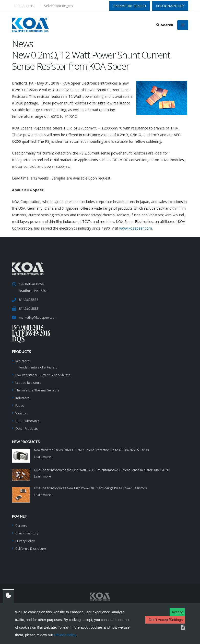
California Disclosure (31, 545)
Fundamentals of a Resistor (39, 367)
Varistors (22, 411)
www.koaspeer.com (136, 228)
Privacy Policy (65, 635)
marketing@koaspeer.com (39, 317)
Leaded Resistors (29, 381)
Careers (21, 523)
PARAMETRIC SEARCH (130, 6)
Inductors (23, 396)
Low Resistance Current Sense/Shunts (45, 374)
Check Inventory (27, 530)
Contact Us (24, 6)
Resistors (23, 360)
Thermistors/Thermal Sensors (38, 389)
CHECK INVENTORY (170, 6)
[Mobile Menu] (183, 25)
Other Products (27, 426)
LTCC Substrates (28, 418)
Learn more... (44, 454)
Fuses (20, 404)
